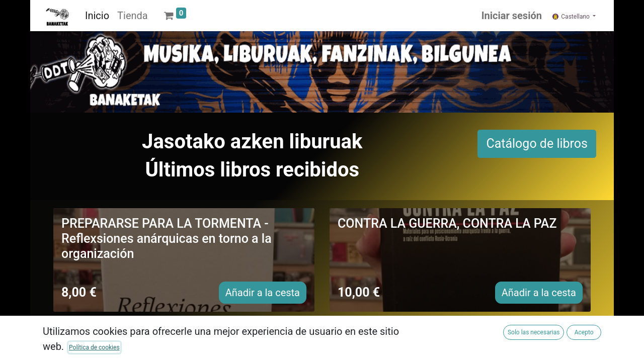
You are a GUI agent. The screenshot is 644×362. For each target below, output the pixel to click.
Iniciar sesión (512, 16)
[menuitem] (97, 16)
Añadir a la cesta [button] (263, 293)
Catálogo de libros (537, 144)
